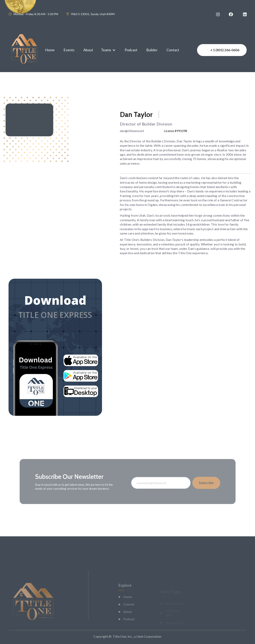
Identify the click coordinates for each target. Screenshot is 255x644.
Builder (152, 50)
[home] (24, 50)
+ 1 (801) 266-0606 (225, 50)
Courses (129, 611)
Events (69, 50)
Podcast (131, 50)
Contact (173, 50)
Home (50, 50)
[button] (108, 50)
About (88, 50)
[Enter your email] (159, 483)
